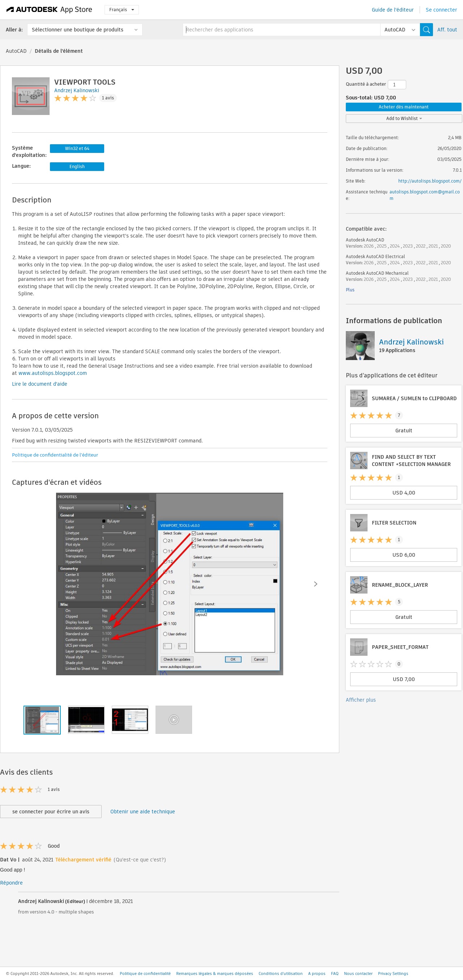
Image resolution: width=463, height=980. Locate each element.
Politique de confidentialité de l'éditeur (55, 455)
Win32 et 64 (77, 148)
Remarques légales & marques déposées (215, 973)
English (77, 166)
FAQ (335, 973)
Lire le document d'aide (40, 384)
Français (122, 10)
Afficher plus (361, 700)
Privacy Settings (393, 973)
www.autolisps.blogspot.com (52, 373)
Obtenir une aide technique (143, 812)
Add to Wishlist (404, 118)
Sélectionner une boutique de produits (78, 30)
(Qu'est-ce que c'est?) (140, 860)
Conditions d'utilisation (281, 973)
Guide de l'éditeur (393, 10)
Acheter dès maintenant (404, 107)
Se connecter (441, 10)
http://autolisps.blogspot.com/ (430, 181)
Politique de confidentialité (145, 973)
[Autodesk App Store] (49, 10)
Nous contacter (358, 973)
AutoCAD (16, 51)
